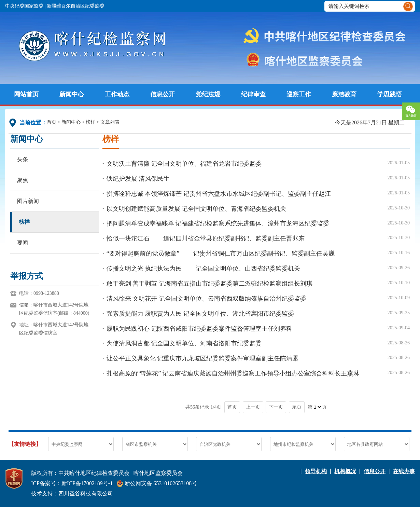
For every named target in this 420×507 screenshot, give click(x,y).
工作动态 (117, 94)
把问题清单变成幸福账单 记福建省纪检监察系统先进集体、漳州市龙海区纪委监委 (218, 223)
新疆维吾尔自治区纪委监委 (75, 6)
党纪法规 (208, 94)
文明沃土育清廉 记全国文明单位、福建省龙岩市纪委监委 (184, 164)
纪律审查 (253, 94)
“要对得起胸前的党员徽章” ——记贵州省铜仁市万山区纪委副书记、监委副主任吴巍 (221, 253)
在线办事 (404, 471)
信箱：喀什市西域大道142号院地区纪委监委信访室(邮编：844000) (54, 309)
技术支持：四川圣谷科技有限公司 (72, 494)
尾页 (297, 407)
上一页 (253, 407)
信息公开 (163, 94)
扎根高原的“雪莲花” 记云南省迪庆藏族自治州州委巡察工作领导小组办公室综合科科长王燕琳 (233, 373)
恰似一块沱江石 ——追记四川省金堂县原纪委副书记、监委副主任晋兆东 (206, 238)
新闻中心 (72, 94)
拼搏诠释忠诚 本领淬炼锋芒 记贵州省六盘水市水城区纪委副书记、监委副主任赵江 (219, 194)
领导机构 (316, 471)
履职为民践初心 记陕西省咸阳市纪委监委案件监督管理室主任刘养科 (200, 329)
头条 (23, 159)
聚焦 (23, 180)
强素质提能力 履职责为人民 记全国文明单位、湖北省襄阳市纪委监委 (200, 314)
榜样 (90, 122)
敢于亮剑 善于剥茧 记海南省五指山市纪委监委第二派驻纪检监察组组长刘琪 (209, 284)
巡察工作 (299, 94)
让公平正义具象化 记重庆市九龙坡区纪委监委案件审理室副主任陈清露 (203, 358)
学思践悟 (390, 94)
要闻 (23, 243)
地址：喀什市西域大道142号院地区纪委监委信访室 (54, 329)
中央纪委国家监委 (24, 6)
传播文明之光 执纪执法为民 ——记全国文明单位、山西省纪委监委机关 (203, 269)
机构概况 (345, 471)
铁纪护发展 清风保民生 (138, 179)
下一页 (276, 407)
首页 (52, 122)
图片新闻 (28, 201)
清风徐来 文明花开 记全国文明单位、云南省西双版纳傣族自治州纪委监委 (206, 299)
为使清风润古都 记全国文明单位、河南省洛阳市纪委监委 (184, 343)
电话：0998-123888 (39, 293)
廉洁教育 (344, 94)
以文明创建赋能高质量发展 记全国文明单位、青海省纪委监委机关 (197, 209)
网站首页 (26, 94)
